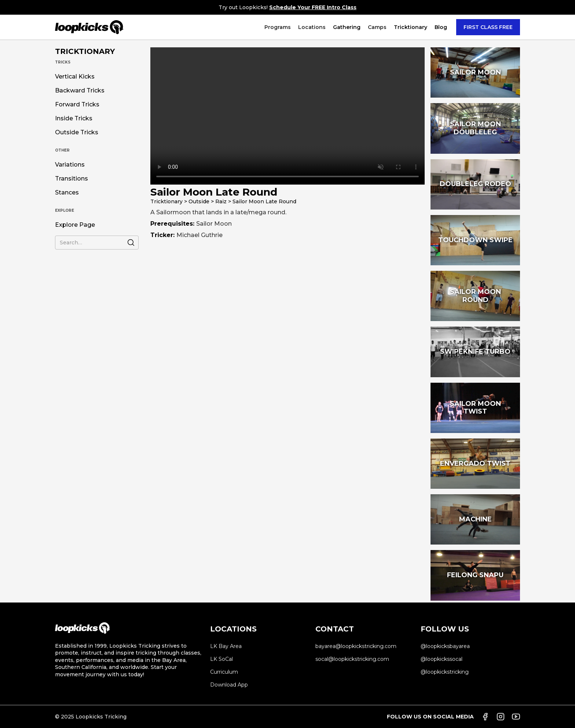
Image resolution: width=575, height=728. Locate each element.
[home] (89, 27)
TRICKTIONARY (85, 51)
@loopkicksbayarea (445, 646)
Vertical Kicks (75, 77)
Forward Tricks (77, 105)
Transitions (72, 179)
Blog (441, 27)
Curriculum (224, 672)
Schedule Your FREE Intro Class (313, 7)
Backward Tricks (80, 91)
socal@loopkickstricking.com (352, 659)
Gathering (347, 27)
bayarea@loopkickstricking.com (356, 646)
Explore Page (75, 225)
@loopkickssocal (442, 659)
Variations (70, 165)
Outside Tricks (77, 132)
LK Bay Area (226, 646)
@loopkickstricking (445, 672)
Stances (67, 193)
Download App (229, 685)
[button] (278, 27)
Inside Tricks (74, 119)
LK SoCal (221, 659)
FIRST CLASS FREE (488, 27)
